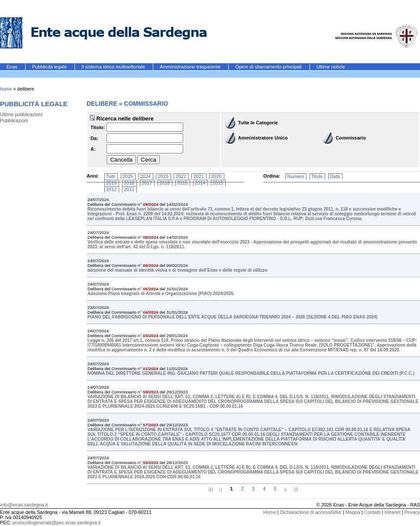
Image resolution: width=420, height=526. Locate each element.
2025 (128, 176)
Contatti (372, 512)
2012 (111, 189)
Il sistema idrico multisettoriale (114, 67)
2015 (182, 183)
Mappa (353, 512)
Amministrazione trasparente (191, 67)
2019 (111, 183)
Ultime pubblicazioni (21, 114)
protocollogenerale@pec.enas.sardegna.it (57, 523)
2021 (198, 176)
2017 (147, 183)
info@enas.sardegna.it (24, 505)
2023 (163, 176)
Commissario (351, 138)
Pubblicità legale (50, 67)
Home (270, 512)
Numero (296, 176)
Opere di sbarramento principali (269, 67)
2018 (129, 183)
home (6, 89)
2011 (129, 189)
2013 (218, 183)
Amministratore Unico (263, 138)
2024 (145, 176)
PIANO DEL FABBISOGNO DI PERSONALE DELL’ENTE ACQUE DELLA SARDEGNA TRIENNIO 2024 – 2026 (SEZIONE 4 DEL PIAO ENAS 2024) (233, 317)
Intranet (393, 512)
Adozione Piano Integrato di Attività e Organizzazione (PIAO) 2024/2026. (161, 294)
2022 (181, 176)
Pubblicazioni (14, 120)
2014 (200, 183)
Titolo (317, 176)
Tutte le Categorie (258, 123)
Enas (13, 67)
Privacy (412, 512)
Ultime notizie (331, 67)
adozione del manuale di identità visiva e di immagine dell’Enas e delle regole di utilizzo (178, 270)
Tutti (111, 176)
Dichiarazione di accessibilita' (311, 512)
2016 (165, 183)
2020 (216, 176)
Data (335, 176)
